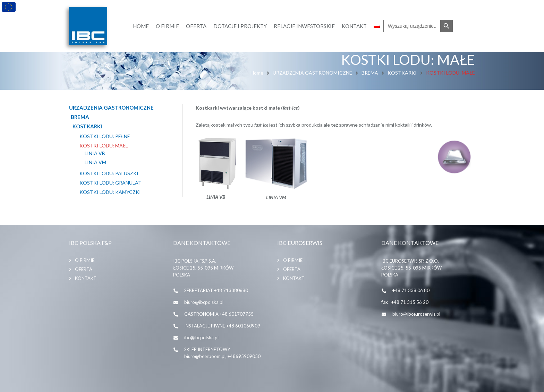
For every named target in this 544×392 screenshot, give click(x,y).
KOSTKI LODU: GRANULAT (110, 183)
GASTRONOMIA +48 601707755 (219, 314)
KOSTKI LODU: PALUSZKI (109, 173)
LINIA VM (95, 162)
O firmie (85, 260)
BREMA (370, 73)
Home (257, 73)
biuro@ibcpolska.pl (204, 302)
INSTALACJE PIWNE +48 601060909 (222, 326)
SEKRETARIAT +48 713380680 (216, 290)
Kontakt (86, 278)
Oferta (84, 269)
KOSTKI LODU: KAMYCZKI (110, 192)
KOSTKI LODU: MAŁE (104, 146)
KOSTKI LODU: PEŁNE (105, 136)
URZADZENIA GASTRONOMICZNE (312, 73)
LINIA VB (95, 153)
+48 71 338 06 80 (411, 290)
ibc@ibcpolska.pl (201, 338)
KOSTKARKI (402, 73)
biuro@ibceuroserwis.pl (416, 314)
